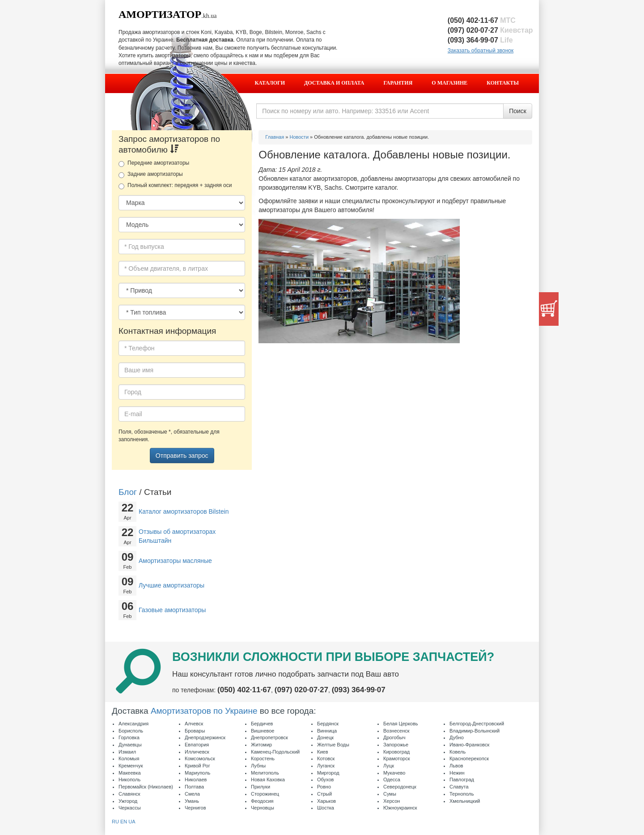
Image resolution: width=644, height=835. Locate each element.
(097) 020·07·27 (490, 30)
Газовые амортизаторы (172, 610)
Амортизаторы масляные (175, 561)
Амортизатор (160, 14)
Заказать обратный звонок (481, 51)
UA (132, 822)
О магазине (449, 83)
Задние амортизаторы (151, 175)
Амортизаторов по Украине (204, 711)
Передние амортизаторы (154, 163)
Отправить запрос (182, 456)
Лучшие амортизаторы (172, 585)
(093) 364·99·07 (480, 40)
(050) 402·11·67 (482, 20)
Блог (128, 492)
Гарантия (398, 83)
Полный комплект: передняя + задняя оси (175, 186)
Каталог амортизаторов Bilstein (184, 511)
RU (115, 822)
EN (124, 822)
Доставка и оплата (334, 83)
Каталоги (270, 83)
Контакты (503, 83)
